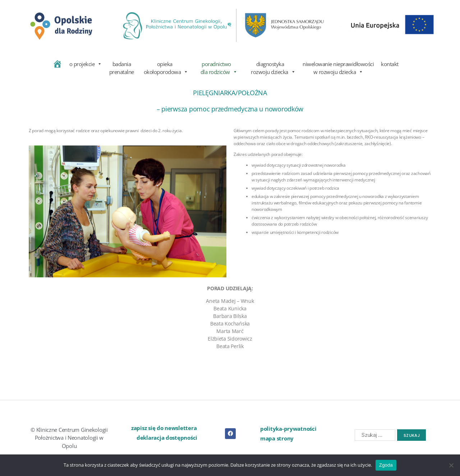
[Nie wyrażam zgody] (451, 465)
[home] (57, 67)
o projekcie (86, 64)
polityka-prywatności (288, 429)
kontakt (390, 64)
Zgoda (386, 465)
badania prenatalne (122, 67)
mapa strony (277, 438)
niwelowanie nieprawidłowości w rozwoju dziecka (338, 67)
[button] (174, 428)
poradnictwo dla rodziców (217, 67)
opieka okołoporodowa (165, 67)
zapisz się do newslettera (164, 428)
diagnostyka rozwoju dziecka (270, 67)
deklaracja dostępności (167, 438)
